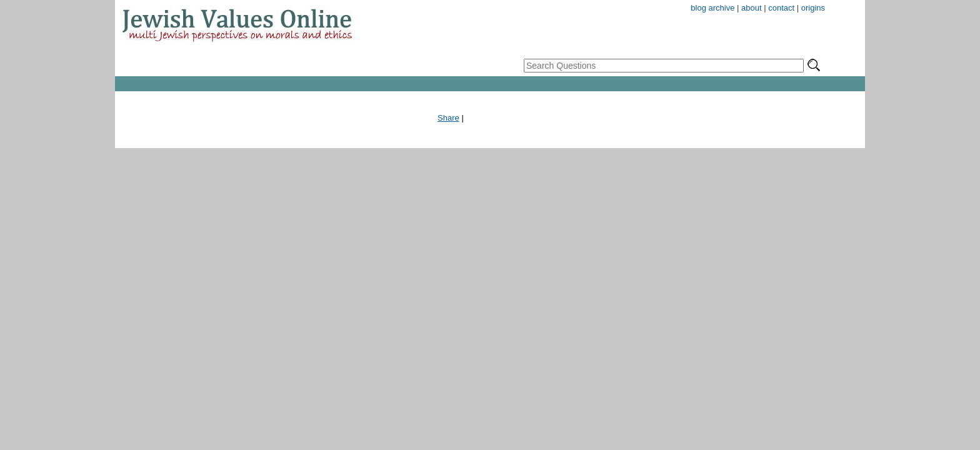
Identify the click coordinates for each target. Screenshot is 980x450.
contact (781, 8)
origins (813, 8)
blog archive (712, 8)
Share (448, 118)
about (752, 8)
